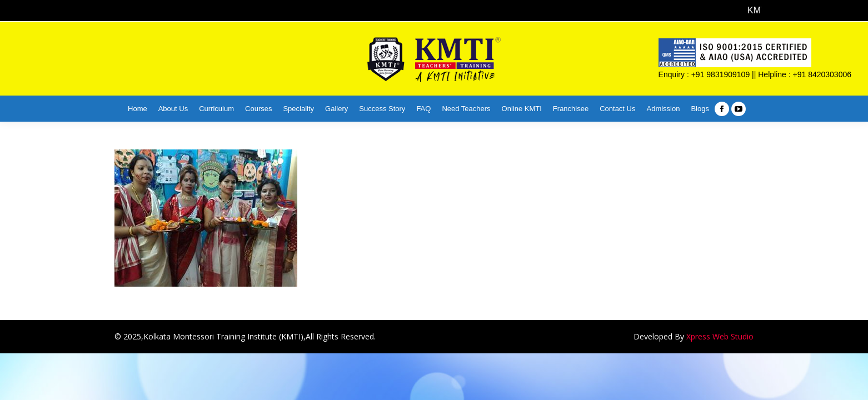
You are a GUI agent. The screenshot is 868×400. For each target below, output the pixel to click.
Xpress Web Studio (720, 336)
